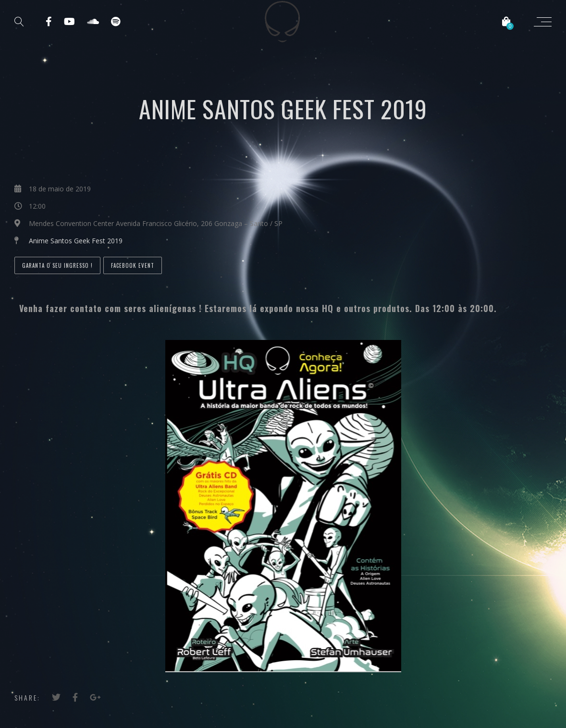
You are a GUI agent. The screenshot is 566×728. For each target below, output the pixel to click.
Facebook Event (133, 265)
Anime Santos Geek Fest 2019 (76, 241)
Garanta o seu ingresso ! (57, 265)
